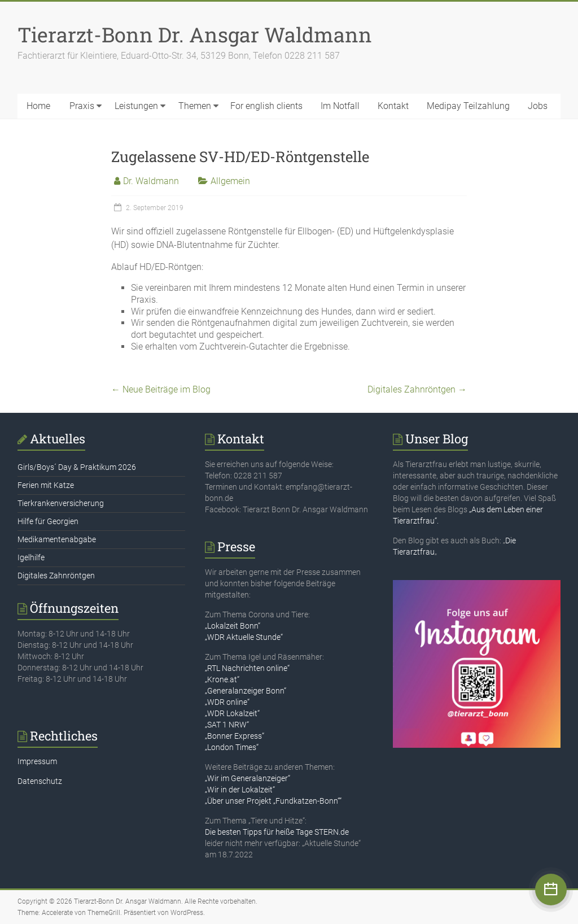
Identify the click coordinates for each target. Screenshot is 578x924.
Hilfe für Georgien (48, 521)
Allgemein (230, 181)
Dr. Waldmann (151, 181)
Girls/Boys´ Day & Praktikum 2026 (77, 467)
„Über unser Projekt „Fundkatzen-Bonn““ (273, 801)
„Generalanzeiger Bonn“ (246, 691)
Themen (195, 106)
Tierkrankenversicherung (61, 503)
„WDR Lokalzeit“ (232, 713)
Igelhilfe (31, 557)
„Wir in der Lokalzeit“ (240, 790)
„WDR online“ (227, 702)
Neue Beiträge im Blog (161, 389)
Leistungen (136, 106)
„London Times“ (232, 747)
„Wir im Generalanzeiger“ (248, 778)
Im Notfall (340, 106)
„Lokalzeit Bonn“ (233, 626)
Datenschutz (40, 781)
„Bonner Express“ (235, 736)
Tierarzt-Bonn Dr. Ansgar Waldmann (195, 34)
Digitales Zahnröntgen (417, 389)
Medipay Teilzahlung (468, 106)
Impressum (37, 761)
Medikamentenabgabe (57, 539)
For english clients (266, 106)
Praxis (82, 106)
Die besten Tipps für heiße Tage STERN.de (277, 832)
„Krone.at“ (222, 679)
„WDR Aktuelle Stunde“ (244, 637)
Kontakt (393, 106)
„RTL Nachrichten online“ (247, 668)
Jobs (538, 106)
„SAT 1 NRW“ (227, 725)
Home (38, 106)
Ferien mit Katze (46, 485)
